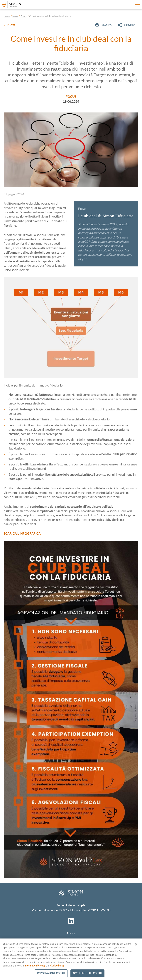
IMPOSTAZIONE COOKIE (51, 975)
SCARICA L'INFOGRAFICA (22, 534)
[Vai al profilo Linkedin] (71, 921)
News (15, 16)
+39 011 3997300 (99, 910)
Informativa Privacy (35, 967)
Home (7, 16)
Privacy (71, 933)
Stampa (103, 25)
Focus (23, 16)
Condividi (128, 25)
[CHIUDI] (136, 946)
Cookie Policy (57, 967)
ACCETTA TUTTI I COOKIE (87, 975)
